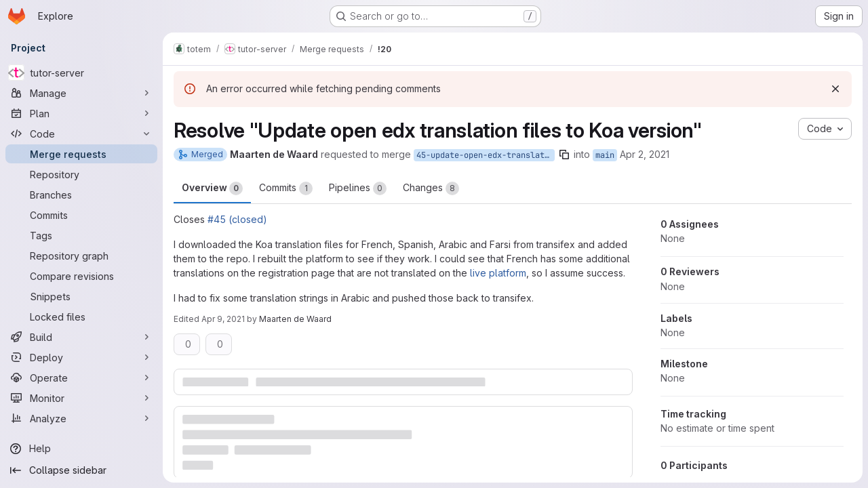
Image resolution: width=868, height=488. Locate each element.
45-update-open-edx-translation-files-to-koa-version (486, 155)
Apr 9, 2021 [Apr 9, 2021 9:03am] (223, 319)
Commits (286, 188)
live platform (498, 273)
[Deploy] (81, 357)
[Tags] (81, 235)
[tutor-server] (81, 73)
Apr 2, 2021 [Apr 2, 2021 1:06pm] (645, 154)
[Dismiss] (835, 89)
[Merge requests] (81, 154)
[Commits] (81, 215)
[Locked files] (81, 317)
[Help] (81, 449)
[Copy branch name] (564, 155)
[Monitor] (81, 398)
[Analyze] (81, 418)
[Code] (81, 134)
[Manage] (81, 93)
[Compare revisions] (81, 276)
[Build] (81, 337)
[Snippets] (81, 296)
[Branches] (81, 195)
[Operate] (81, 378)
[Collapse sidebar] (81, 470)
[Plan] (81, 113)
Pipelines (358, 188)
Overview (212, 188)
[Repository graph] (81, 256)
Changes (431, 188)
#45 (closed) (237, 219)
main (605, 155)
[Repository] (81, 174)
